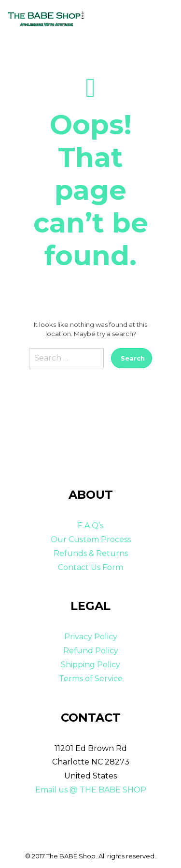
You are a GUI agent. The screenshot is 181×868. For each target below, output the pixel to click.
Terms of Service (91, 679)
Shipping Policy (90, 665)
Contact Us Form (90, 567)
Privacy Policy (91, 637)
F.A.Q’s (90, 525)
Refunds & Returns (91, 553)
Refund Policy (91, 651)
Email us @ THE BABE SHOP (91, 790)
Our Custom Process (91, 539)
